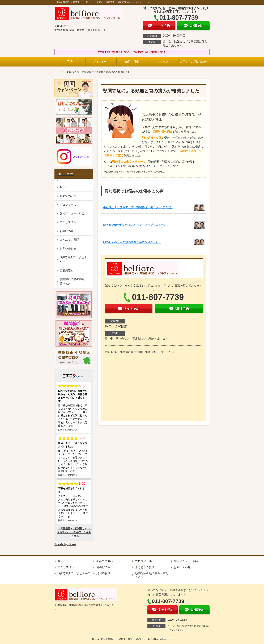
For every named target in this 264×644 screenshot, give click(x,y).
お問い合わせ (68, 249)
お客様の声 (73, 72)
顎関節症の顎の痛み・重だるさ (74, 281)
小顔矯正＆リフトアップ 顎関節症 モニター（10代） (138, 207)
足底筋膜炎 (67, 271)
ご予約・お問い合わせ (194, 62)
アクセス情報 (68, 222)
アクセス (163, 62)
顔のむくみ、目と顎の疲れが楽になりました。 (132, 242)
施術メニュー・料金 (72, 213)
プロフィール (101, 62)
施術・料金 (132, 62)
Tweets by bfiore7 (65, 544)
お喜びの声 (67, 231)
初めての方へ (68, 196)
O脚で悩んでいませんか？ (73, 259)
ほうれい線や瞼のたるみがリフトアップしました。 (135, 225)
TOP (70, 62)
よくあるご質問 (69, 240)
